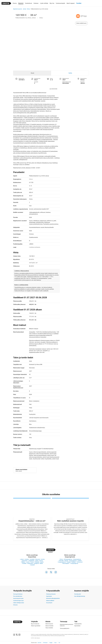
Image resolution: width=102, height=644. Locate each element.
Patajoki (69, 562)
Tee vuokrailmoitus (18, 596)
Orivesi (32, 562)
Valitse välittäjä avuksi (19, 603)
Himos (28, 9)
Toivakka (24, 563)
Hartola (43, 559)
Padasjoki (37, 562)
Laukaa (37, 561)
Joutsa (28, 562)
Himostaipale (66, 563)
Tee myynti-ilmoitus (18, 594)
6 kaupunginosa (62, 562)
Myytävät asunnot (18, 9)
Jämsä (24, 9)
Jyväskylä (32, 559)
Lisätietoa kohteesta (35, 247)
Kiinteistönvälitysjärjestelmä (53, 598)
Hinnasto (15, 605)
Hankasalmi (30, 563)
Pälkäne (23, 562)
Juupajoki (32, 565)
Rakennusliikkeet (50, 601)
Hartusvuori (80, 562)
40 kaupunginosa (68, 559)
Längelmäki (31, 561)
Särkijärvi (74, 562)
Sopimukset (49, 596)
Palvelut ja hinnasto (51, 594)
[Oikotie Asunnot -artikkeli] (32, 519)
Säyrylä (66, 561)
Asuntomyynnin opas (18, 598)
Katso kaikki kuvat (81, 23)
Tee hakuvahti (78, 594)
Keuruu (41, 561)
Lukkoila (80, 561)
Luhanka (27, 559)
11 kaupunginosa (74, 563)
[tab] (32, 73)
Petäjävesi (36, 563)
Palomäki (61, 561)
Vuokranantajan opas (18, 601)
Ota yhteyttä (49, 603)
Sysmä (42, 562)
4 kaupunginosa (77, 559)
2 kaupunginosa (73, 561)
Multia (41, 563)
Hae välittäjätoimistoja (80, 596)
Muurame (38, 559)
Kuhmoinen (25, 561)
